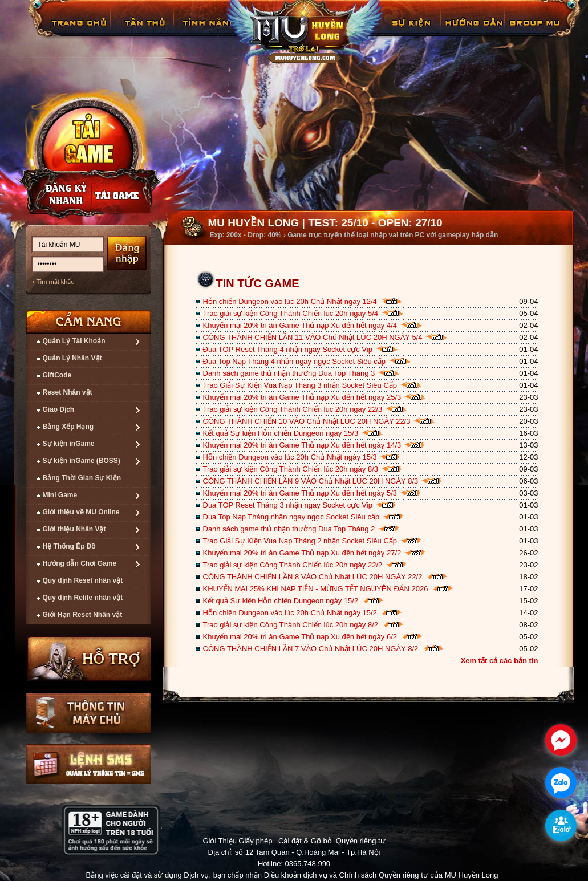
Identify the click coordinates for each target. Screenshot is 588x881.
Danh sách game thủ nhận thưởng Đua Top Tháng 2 (289, 529)
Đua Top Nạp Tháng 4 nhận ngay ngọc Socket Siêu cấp (295, 361)
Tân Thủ (144, 31)
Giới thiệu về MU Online (81, 512)
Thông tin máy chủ (88, 713)
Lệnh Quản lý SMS (88, 764)
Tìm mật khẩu (56, 282)
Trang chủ (78, 31)
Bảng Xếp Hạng (68, 427)
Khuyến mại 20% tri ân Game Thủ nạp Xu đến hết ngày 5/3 (300, 493)
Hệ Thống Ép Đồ (69, 546)
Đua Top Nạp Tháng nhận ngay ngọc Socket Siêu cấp (291, 517)
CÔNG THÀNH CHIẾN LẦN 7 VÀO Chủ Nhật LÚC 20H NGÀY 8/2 (311, 649)
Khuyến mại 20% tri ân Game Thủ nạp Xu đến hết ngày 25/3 (302, 397)
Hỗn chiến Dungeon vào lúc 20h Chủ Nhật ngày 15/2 (290, 613)
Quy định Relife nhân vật (83, 598)
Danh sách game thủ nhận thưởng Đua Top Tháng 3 (289, 373)
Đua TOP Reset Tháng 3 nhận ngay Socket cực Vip (288, 505)
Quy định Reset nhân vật (83, 580)
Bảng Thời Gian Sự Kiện (82, 478)
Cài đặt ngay (88, 152)
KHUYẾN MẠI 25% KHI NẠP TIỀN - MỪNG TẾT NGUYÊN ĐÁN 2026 (316, 589)
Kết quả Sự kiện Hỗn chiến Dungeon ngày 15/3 (281, 433)
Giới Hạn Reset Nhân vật (83, 615)
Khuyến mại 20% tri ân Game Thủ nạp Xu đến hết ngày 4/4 (300, 325)
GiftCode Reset (404, 31)
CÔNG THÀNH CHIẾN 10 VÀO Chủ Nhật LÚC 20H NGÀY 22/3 (307, 421)
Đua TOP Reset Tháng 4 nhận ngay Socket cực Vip (288, 349)
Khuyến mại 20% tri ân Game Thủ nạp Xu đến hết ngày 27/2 (302, 553)
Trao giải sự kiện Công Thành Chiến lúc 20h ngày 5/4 (291, 313)
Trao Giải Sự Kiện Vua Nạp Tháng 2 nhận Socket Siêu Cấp (300, 541)
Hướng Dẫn (473, 31)
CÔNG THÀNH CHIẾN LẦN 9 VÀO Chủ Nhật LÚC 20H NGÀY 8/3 (311, 481)
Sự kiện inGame (69, 444)
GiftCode (57, 375)
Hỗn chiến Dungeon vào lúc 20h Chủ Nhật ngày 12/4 (290, 301)
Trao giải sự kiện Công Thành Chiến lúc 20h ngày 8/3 (291, 469)
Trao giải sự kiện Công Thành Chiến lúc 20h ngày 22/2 (293, 565)
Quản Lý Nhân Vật (72, 358)
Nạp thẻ (125, 194)
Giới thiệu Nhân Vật (74, 529)
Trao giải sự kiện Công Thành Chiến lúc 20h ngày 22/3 (293, 409)
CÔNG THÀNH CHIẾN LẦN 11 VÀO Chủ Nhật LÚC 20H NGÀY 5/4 (313, 337)
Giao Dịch (59, 409)
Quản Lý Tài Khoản (74, 341)
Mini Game (60, 495)
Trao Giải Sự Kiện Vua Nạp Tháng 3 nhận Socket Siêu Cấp (300, 385)
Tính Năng (208, 31)
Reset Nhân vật (68, 392)
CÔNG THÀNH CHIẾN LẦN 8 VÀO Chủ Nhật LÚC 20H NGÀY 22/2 (313, 577)
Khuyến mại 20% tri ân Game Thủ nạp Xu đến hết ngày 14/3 (302, 445)
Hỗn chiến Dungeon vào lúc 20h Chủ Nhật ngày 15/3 (290, 457)
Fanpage (536, 31)
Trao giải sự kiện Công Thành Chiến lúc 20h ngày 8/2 (291, 625)
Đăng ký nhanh (55, 194)
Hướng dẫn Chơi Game (80, 563)
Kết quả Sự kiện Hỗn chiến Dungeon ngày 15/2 (281, 601)
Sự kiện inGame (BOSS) (82, 461)
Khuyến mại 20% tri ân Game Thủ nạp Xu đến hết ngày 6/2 (300, 637)
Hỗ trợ (90, 659)
